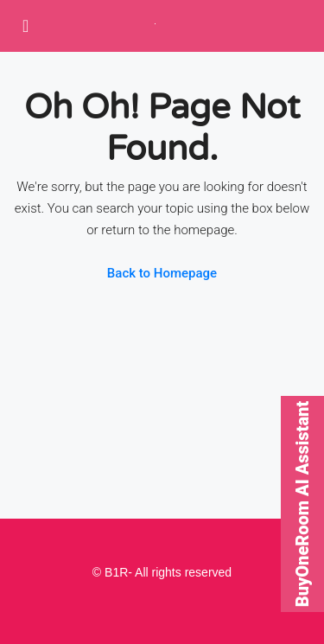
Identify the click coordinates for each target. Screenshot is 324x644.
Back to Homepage (162, 273)
